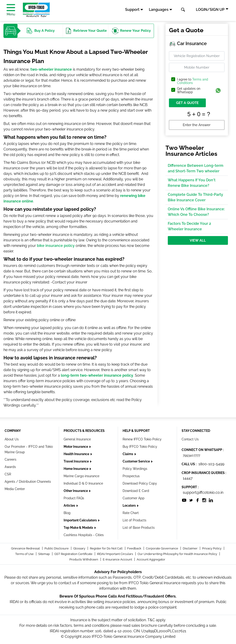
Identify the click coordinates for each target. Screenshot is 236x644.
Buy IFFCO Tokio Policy (140, 447)
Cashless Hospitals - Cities (84, 535)
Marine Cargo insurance (81, 476)
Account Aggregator (151, 559)
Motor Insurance (76, 447)
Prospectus (131, 476)
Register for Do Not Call (107, 548)
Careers (10, 459)
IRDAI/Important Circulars (115, 554)
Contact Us (190, 439)
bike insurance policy (56, 246)
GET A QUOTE (187, 103)
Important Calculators (81, 520)
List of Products (134, 520)
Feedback (135, 548)
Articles (70, 505)
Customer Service (137, 461)
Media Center (15, 489)
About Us (12, 439)
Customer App (134, 498)
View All (198, 240)
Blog (67, 513)
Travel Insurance (77, 461)
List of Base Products (139, 528)
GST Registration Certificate (74, 554)
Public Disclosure (57, 548)
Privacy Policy (212, 548)
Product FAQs (74, 498)
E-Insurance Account (118, 559)
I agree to (193, 81)
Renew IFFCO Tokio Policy (142, 439)
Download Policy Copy (140, 483)
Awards (10, 467)
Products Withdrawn (84, 559)
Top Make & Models (79, 528)
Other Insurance (76, 491)
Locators (130, 505)
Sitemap (44, 554)
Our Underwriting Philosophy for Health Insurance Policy (178, 554)
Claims (128, 454)
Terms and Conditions (193, 81)
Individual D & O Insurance (83, 483)
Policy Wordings (135, 469)
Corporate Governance (162, 548)
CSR (8, 474)
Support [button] (132, 10)
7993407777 (191, 455)
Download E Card (136, 491)
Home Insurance (76, 469)
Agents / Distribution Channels (28, 482)
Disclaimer (190, 548)
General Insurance (77, 439)
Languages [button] (159, 10)
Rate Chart (131, 513)
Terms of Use (25, 554)
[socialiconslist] (184, 500)
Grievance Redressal (26, 548)
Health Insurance (77, 454)
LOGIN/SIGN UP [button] (210, 10)
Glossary (80, 548)
